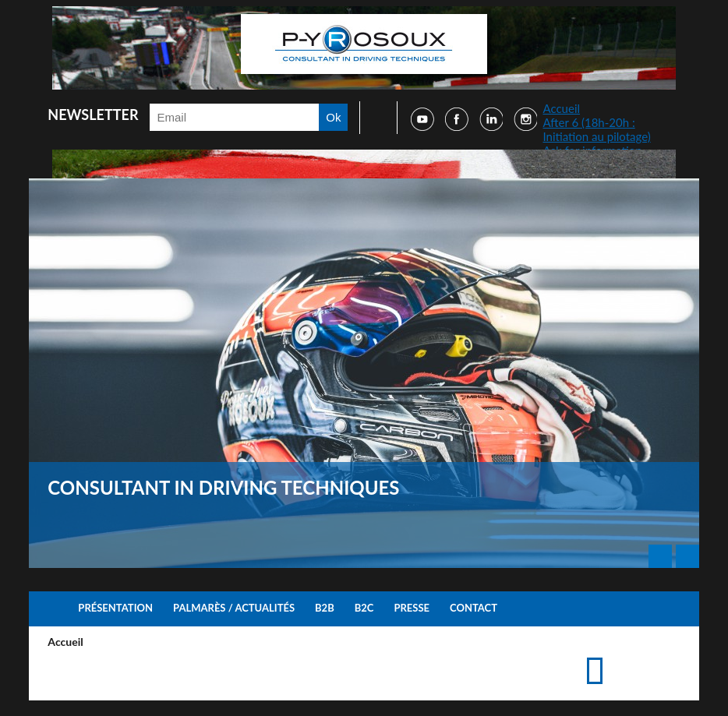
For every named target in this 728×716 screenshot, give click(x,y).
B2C (364, 608)
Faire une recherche (373, 118)
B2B (325, 608)
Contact (474, 608)
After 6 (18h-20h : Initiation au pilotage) (596, 129)
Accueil (561, 108)
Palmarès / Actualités (234, 608)
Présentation (115, 608)
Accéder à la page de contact (646, 656)
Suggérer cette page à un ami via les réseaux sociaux (671, 656)
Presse (412, 608)
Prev (660, 556)
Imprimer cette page (621, 656)
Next (687, 556)
